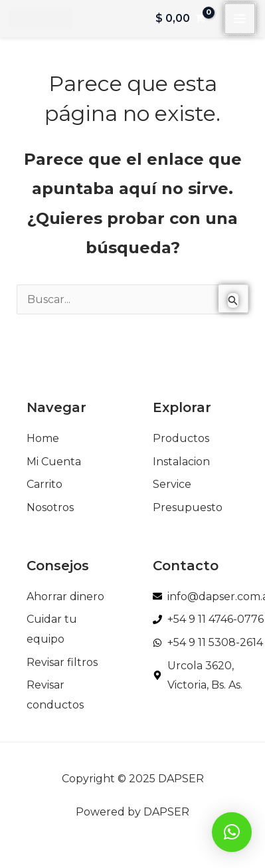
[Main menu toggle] (240, 19)
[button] (232, 832)
